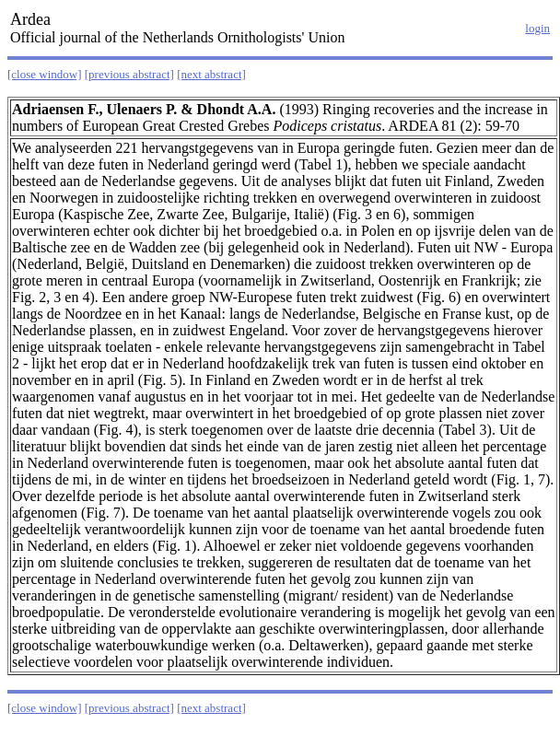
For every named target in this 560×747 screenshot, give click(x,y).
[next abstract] (211, 74)
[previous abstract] (129, 74)
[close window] (45, 74)
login (537, 28)
